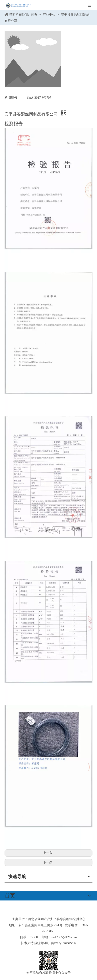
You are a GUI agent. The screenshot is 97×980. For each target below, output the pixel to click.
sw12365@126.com (64, 937)
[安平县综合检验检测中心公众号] (49, 961)
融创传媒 (42, 943)
